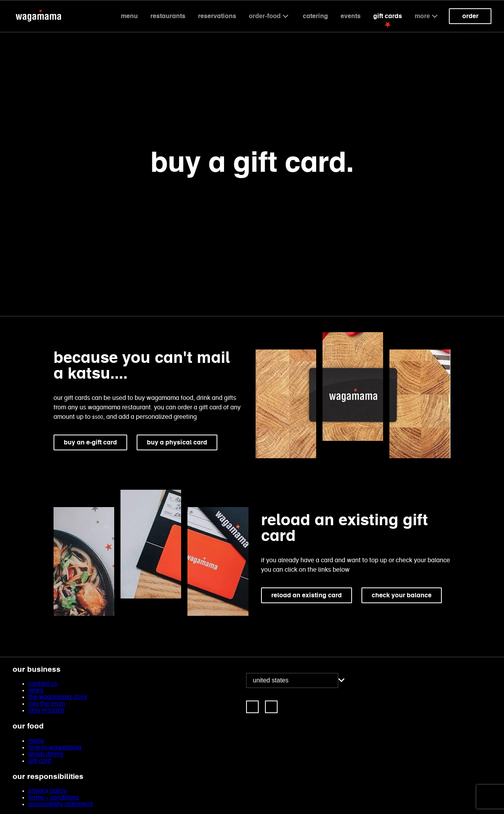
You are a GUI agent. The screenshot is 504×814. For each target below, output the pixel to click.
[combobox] (292, 680)
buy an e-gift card (90, 442)
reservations (217, 16)
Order (470, 16)
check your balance (402, 595)
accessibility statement (61, 804)
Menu (129, 16)
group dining (46, 754)
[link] (252, 707)
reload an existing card (307, 595)
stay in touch (46, 711)
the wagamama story (58, 697)
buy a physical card (177, 442)
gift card (40, 761)
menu (36, 741)
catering (315, 16)
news (36, 690)
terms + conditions (54, 798)
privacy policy (47, 791)
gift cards (388, 16)
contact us (43, 684)
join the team (47, 704)
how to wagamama (55, 748)
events (351, 16)
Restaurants (168, 16)
